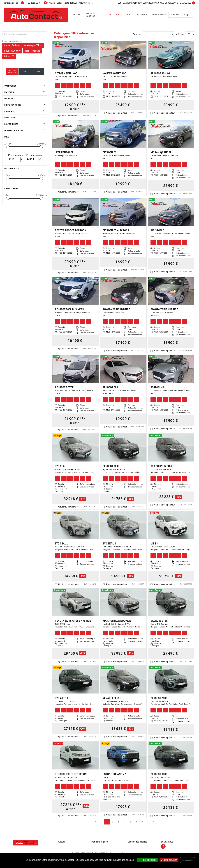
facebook (142, 15)
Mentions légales (99, 842)
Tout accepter (147, 860)
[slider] (8, 147)
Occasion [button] (38, 71)
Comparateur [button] (180, 15)
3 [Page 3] (119, 822)
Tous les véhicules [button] (12, 71)
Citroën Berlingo (12, 45)
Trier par (137, 34)
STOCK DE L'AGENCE (90, 15)
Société (129, 15)
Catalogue (114, 15)
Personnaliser (188, 860)
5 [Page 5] (130, 822)
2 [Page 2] (113, 822)
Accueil (77, 15)
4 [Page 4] (124, 822)
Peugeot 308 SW (12, 51)
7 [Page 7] (142, 822)
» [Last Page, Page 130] (153, 822)
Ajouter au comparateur (69, 116)
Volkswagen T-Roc (33, 45)
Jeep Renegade (32, 51)
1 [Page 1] (107, 822)
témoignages (159, 15)
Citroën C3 (9, 56)
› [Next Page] (148, 822)
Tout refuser (169, 860)
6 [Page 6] (136, 822)
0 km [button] (25, 71)
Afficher (180, 34)
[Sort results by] (158, 34)
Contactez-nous (11, 3)
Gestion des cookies (137, 842)
